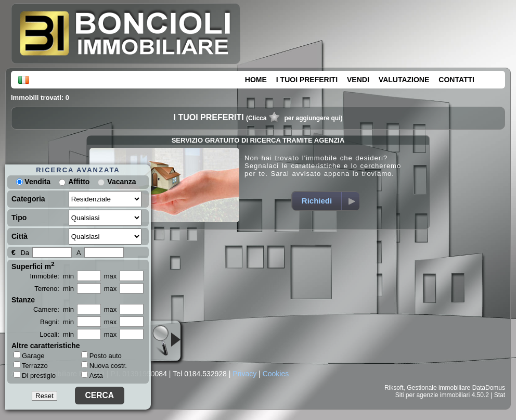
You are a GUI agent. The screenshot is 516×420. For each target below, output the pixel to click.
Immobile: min (52, 276)
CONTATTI (456, 80)
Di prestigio (35, 375)
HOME (256, 80)
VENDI (358, 80)
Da (25, 253)
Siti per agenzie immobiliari (433, 395)
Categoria (28, 199)
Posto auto (101, 356)
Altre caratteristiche (46, 346)
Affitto (79, 182)
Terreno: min (54, 289)
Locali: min (57, 334)
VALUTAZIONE (404, 80)
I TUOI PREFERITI (307, 80)
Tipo (19, 218)
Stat (500, 395)
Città (20, 236)
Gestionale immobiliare (438, 388)
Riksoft (394, 388)
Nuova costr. (104, 366)
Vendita (33, 182)
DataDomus (489, 388)
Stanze (23, 300)
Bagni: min (57, 322)
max (111, 276)
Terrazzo (31, 365)
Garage (29, 355)
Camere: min (54, 309)
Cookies (276, 374)
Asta (92, 376)
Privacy (244, 374)
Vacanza (121, 182)
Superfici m (33, 265)
